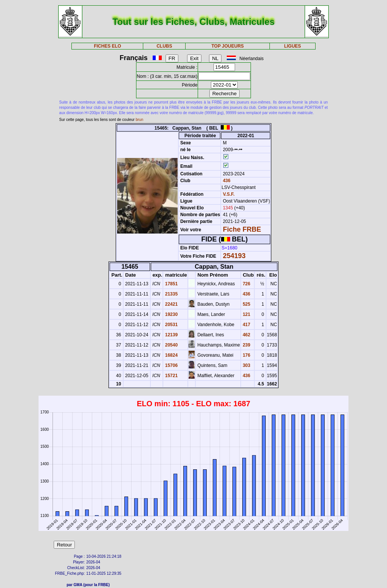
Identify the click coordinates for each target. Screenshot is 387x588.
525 (246, 304)
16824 (171, 355)
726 (246, 284)
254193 (234, 256)
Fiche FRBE (242, 229)
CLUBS (164, 46)
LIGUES (293, 46)
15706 (171, 365)
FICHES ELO (107, 46)
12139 (171, 335)
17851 (171, 284)
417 (246, 325)
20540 (171, 345)
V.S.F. (229, 194)
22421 (171, 304)
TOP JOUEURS (228, 46)
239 (246, 345)
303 (246, 365)
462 (246, 335)
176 (246, 355)
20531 (171, 325)
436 (226, 181)
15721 (171, 376)
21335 (171, 294)
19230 (171, 314)
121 (246, 314)
